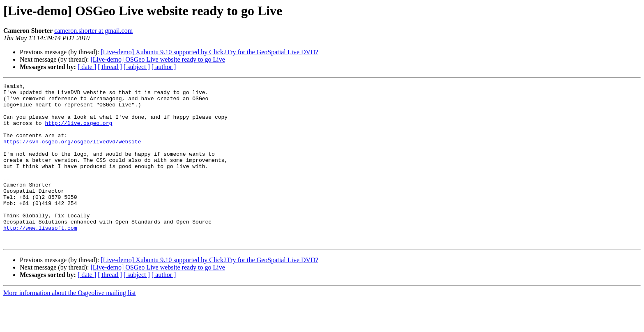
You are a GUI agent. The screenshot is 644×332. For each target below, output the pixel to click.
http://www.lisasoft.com (40, 257)
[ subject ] (137, 67)
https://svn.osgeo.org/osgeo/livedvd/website (72, 154)
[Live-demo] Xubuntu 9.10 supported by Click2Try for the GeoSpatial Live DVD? (209, 52)
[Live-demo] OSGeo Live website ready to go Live (158, 59)
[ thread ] (110, 67)
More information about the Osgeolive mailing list (70, 325)
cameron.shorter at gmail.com (93, 31)
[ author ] (164, 67)
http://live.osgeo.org (78, 131)
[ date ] (87, 67)
